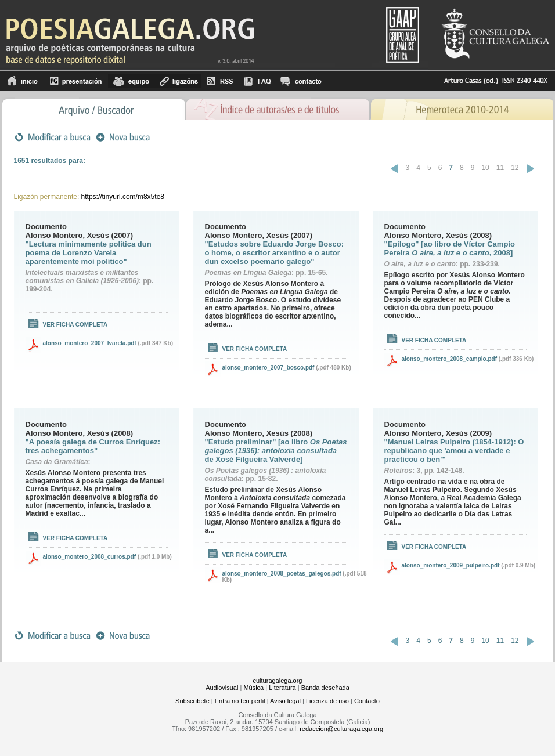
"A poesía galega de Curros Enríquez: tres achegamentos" (93, 446)
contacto (300, 81)
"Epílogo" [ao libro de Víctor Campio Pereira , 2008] (450, 248)
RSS (220, 81)
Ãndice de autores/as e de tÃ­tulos (278, 108)
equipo (131, 81)
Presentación (76, 81)
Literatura (282, 688)
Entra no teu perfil (240, 701)
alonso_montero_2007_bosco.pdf (269, 368)
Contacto (367, 701)
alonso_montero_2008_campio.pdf (450, 359)
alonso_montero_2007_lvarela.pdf (90, 343)
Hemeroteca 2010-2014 (462, 108)
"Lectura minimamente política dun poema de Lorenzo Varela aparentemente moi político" (89, 253)
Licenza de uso (327, 701)
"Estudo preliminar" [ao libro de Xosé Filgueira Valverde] (276, 451)
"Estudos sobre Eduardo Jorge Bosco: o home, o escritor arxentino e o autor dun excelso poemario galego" (274, 253)
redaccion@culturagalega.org (341, 729)
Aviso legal (285, 701)
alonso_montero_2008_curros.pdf (90, 557)
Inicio (23, 81)
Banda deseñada (325, 688)
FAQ (257, 81)
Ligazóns (178, 81)
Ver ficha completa (75, 325)
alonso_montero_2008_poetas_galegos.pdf (282, 574)
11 (500, 168)
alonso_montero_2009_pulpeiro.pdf (451, 565)
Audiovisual (222, 688)
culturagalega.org (277, 681)
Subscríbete (192, 701)
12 (515, 168)
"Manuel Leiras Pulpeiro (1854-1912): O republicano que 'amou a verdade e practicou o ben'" (454, 451)
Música (253, 688)
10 (485, 168)
